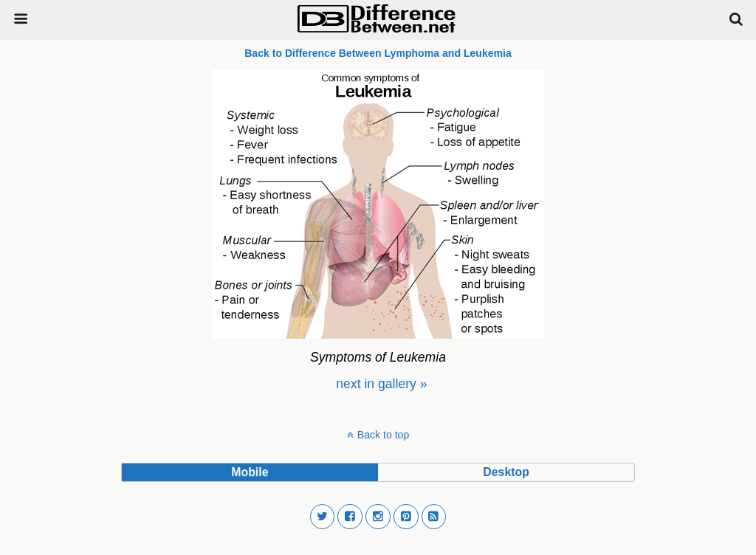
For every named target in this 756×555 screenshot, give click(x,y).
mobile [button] (250, 472)
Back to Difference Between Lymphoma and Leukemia (378, 53)
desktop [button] (506, 472)
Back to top (383, 435)
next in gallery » (381, 384)
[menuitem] (381, 384)
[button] (323, 517)
